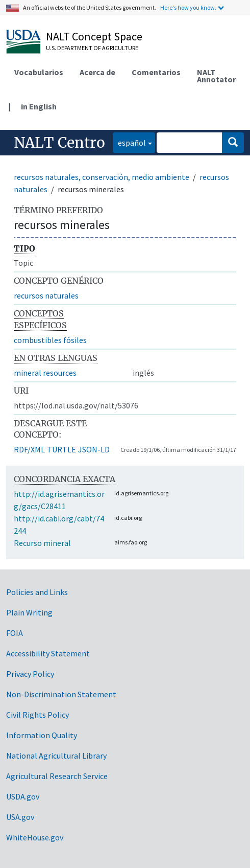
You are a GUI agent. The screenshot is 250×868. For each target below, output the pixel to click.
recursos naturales (46, 295)
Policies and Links (37, 592)
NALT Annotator (216, 76)
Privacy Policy (30, 674)
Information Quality (42, 735)
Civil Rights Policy (37, 715)
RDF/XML (29, 449)
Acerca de (97, 72)
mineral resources (45, 373)
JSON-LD (94, 449)
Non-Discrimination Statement (61, 694)
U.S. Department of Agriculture (92, 48)
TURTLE (61, 449)
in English (39, 106)
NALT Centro (59, 143)
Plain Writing (29, 612)
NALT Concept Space (94, 36)
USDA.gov (23, 796)
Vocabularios (39, 72)
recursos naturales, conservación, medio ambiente (102, 177)
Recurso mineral (42, 543)
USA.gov (20, 817)
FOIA (15, 633)
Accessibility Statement (48, 653)
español (129, 142)
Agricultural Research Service (57, 776)
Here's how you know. (188, 7)
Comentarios (156, 72)
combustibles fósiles (50, 340)
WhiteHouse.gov (35, 837)
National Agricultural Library (56, 756)
